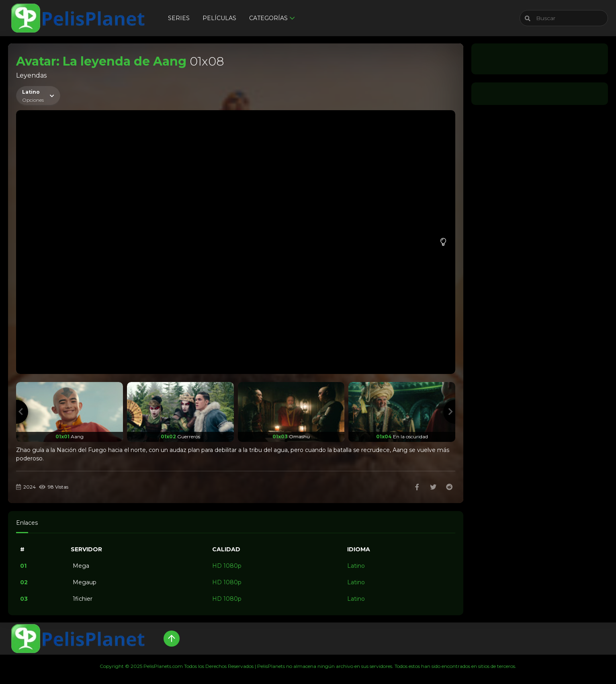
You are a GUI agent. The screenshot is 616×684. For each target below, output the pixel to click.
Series (179, 18)
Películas (219, 18)
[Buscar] (564, 18)
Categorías (268, 18)
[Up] (172, 639)
